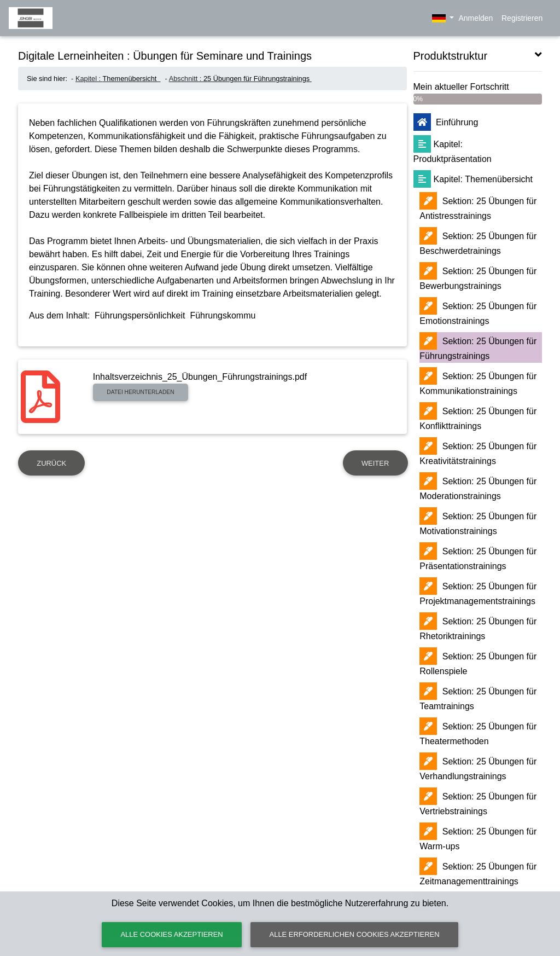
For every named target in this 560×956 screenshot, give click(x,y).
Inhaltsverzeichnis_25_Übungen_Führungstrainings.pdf (200, 377)
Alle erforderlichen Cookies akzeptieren (355, 934)
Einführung (446, 122)
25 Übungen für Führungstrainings (256, 79)
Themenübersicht (131, 79)
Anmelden (475, 18)
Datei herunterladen (140, 392)
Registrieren (522, 18)
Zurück (51, 463)
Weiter (375, 463)
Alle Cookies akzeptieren (171, 934)
